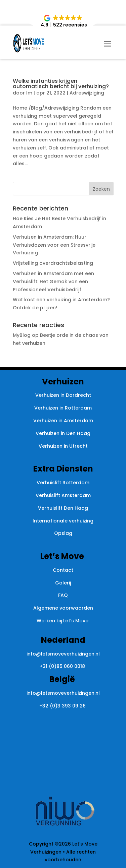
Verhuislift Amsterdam (63, 495)
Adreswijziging (87, 93)
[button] (64, 21)
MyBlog (22, 335)
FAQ (63, 595)
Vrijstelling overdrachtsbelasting (53, 263)
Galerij (63, 583)
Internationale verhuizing (63, 521)
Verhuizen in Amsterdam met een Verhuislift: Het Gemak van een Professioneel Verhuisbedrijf (53, 282)
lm (29, 93)
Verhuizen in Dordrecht (63, 395)
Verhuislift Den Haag (63, 508)
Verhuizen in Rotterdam (63, 408)
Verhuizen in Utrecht (63, 446)
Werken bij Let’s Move (63, 621)
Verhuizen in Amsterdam (63, 421)
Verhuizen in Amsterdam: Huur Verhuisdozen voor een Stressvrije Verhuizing (54, 245)
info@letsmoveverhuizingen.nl (63, 654)
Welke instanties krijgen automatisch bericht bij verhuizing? (61, 84)
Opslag (63, 533)
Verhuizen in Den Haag (63, 433)
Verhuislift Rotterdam (63, 483)
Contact (63, 570)
